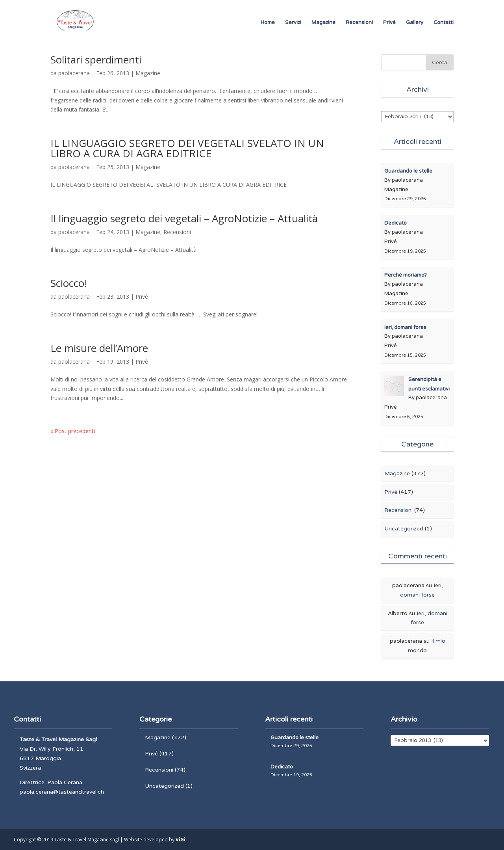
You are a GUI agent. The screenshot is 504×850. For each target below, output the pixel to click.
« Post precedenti (73, 431)
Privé (389, 23)
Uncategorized (404, 529)
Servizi (293, 23)
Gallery (415, 23)
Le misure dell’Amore (99, 348)
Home (268, 23)
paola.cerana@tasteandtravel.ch (62, 792)
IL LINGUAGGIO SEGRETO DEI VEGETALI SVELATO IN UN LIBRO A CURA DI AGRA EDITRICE (187, 148)
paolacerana (74, 73)
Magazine (323, 23)
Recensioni (359, 23)
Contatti (444, 23)
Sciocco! (69, 283)
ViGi (181, 840)
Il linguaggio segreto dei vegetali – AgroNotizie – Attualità (184, 218)
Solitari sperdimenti (96, 60)
